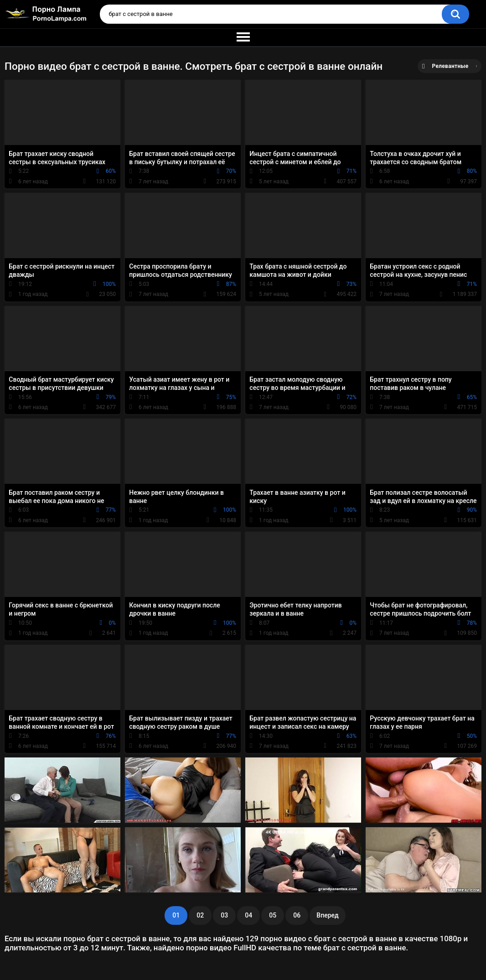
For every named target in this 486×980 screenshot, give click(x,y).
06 (297, 915)
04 (248, 915)
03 (224, 915)
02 (200, 915)
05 (273, 915)
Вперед (327, 915)
